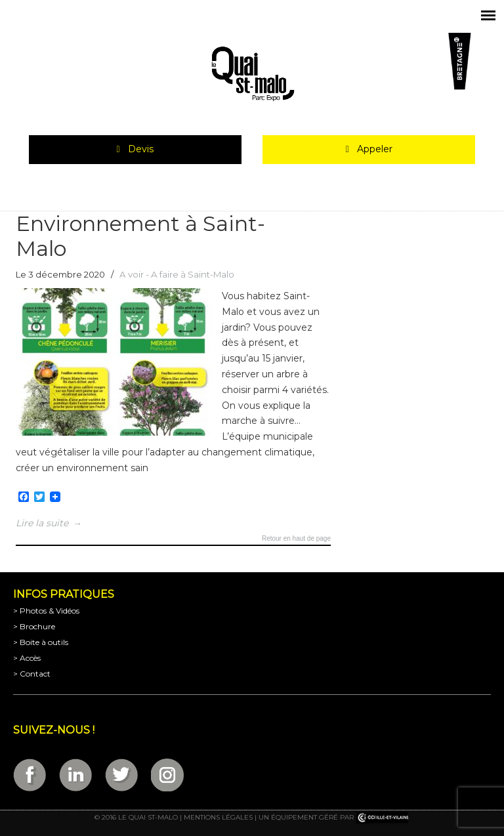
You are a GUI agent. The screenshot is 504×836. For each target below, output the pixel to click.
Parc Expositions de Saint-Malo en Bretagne (252, 74)
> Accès (27, 658)
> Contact (32, 674)
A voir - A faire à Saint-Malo (177, 274)
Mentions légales (218, 817)
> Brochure (34, 626)
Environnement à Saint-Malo (140, 236)
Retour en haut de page (296, 539)
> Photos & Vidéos (46, 611)
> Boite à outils (41, 642)
